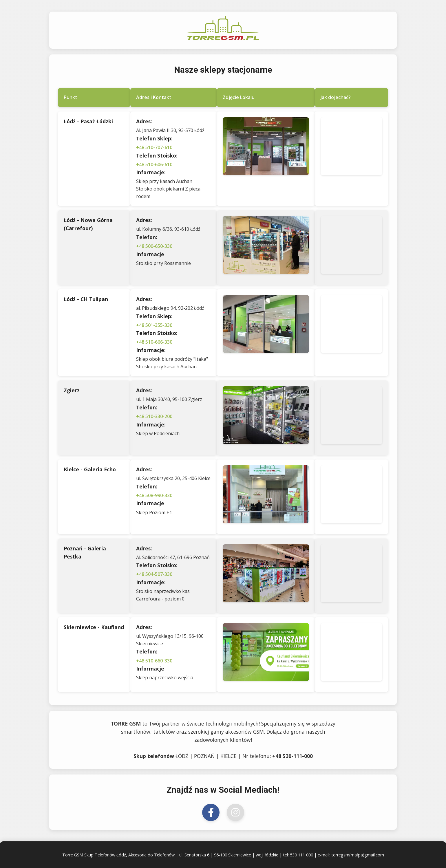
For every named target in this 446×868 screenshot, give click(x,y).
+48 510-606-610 (154, 164)
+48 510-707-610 (154, 147)
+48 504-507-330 (154, 574)
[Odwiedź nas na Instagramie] (235, 812)
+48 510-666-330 (154, 342)
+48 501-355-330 (154, 325)
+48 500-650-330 (154, 246)
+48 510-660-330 (154, 661)
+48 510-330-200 (154, 416)
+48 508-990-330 (154, 495)
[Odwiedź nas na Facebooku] (211, 812)
